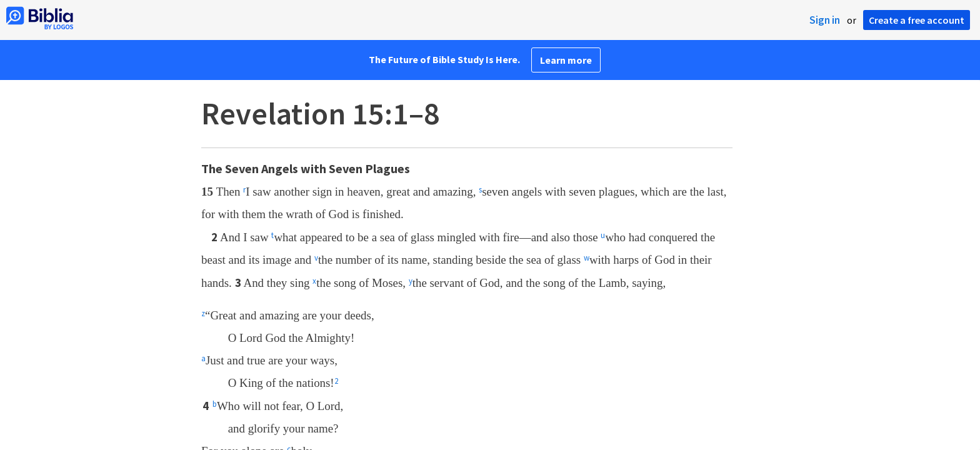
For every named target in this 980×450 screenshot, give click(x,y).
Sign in (825, 20)
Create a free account (917, 20)
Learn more (566, 60)
